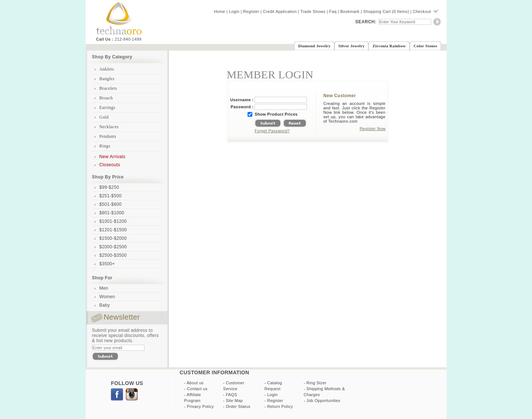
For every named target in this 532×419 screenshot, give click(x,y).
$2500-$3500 (113, 255)
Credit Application (280, 11)
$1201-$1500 (113, 230)
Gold (104, 117)
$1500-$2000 (113, 238)
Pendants (108, 136)
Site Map (234, 401)
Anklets (107, 69)
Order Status (238, 406)
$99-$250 (109, 187)
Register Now (373, 129)
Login (234, 11)
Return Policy (280, 406)
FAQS (231, 395)
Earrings (107, 108)
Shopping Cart (377, 11)
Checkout (422, 11)
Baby (105, 305)
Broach (106, 98)
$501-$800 (110, 204)
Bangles (107, 79)
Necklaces (109, 127)
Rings (105, 146)
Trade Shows (313, 11)
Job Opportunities (323, 401)
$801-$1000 (112, 213)
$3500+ (107, 264)
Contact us (197, 389)
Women (107, 297)
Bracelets (108, 88)
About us (195, 383)
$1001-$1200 (113, 221)
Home (220, 11)
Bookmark (350, 11)
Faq (333, 11)
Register (251, 11)
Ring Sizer (316, 383)
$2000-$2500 (113, 247)
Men (104, 288)
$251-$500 (110, 196)
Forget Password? (272, 131)
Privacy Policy (200, 406)
